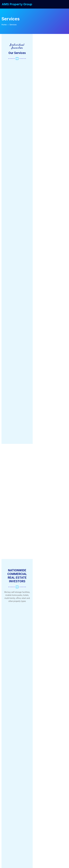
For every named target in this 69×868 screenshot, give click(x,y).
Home (4, 25)
